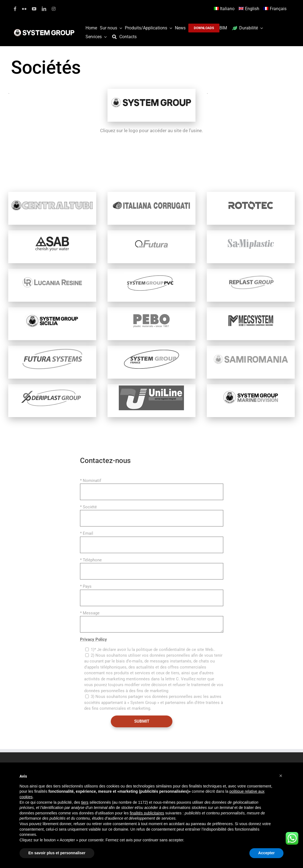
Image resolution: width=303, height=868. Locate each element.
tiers (85, 802)
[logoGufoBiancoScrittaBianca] (44, 30)
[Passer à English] (250, 9)
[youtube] (34, 9)
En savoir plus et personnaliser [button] (57, 853)
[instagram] (54, 9)
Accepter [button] (266, 853)
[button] (281, 776)
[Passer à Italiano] (225, 9)
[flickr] (24, 9)
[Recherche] (116, 37)
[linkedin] (44, 9)
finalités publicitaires (147, 813)
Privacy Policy (93, 639)
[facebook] (15, 9)
